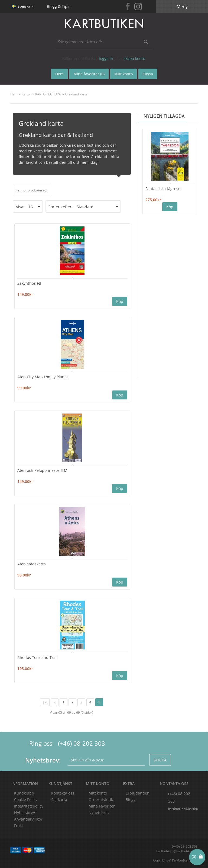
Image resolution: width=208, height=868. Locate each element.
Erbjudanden (138, 793)
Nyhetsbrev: (43, 760)
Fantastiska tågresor (164, 189)
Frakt (19, 826)
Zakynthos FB (29, 283)
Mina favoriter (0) (89, 74)
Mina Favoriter (102, 806)
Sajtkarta (59, 800)
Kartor (26, 94)
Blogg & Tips (58, 6)
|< (45, 702)
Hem (14, 94)
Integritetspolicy (29, 806)
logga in (106, 58)
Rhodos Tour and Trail (38, 657)
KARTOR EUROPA (48, 94)
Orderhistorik (101, 800)
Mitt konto (98, 793)
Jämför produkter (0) (32, 190)
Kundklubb (24, 793)
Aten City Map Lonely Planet (43, 377)
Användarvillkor (28, 819)
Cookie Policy (26, 800)
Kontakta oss (63, 793)
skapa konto (134, 58)
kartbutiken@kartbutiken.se (183, 809)
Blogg (131, 800)
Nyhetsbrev (99, 813)
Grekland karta (76, 94)
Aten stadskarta (32, 564)
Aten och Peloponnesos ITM (42, 470)
